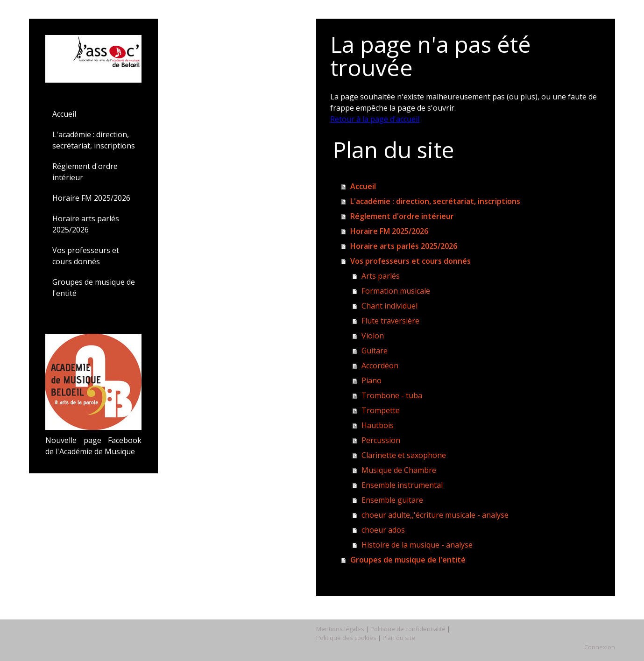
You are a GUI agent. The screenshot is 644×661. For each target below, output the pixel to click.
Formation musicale (396, 291)
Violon (373, 336)
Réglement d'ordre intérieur (85, 172)
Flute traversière (390, 321)
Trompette (381, 410)
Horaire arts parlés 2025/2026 (86, 224)
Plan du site (399, 638)
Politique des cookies (346, 638)
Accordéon (380, 366)
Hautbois (378, 425)
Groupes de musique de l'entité (94, 288)
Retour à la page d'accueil (375, 119)
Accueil (64, 114)
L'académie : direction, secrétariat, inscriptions (94, 140)
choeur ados (383, 530)
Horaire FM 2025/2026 (91, 198)
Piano (372, 380)
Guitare (375, 351)
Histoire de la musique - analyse (417, 545)
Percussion (381, 440)
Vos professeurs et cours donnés (86, 256)
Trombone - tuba (392, 395)
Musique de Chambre (399, 470)
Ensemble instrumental (402, 485)
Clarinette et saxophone (404, 455)
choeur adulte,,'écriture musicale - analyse (435, 515)
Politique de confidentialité (408, 629)
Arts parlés (381, 276)
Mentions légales (340, 629)
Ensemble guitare (392, 500)
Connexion (600, 647)
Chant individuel (389, 306)
